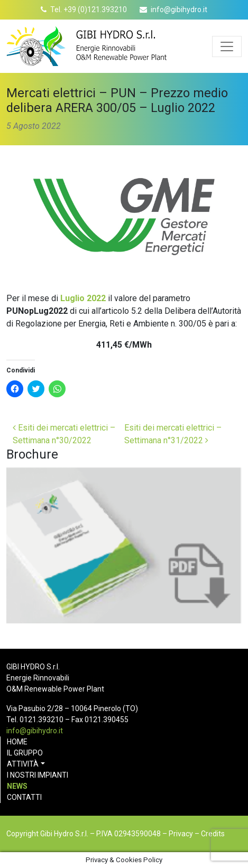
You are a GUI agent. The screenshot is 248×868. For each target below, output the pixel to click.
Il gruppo (25, 753)
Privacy (181, 834)
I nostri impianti (38, 775)
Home (17, 742)
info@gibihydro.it (179, 10)
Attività (23, 764)
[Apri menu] (227, 46)
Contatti (24, 797)
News (17, 786)
